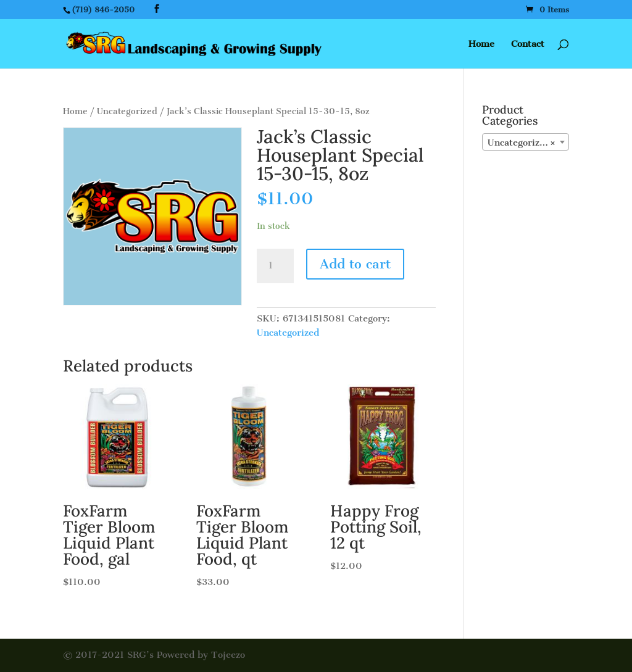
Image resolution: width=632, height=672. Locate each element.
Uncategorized (127, 111)
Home (481, 44)
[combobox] (526, 142)
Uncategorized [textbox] (522, 143)
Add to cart (355, 264)
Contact (528, 44)
